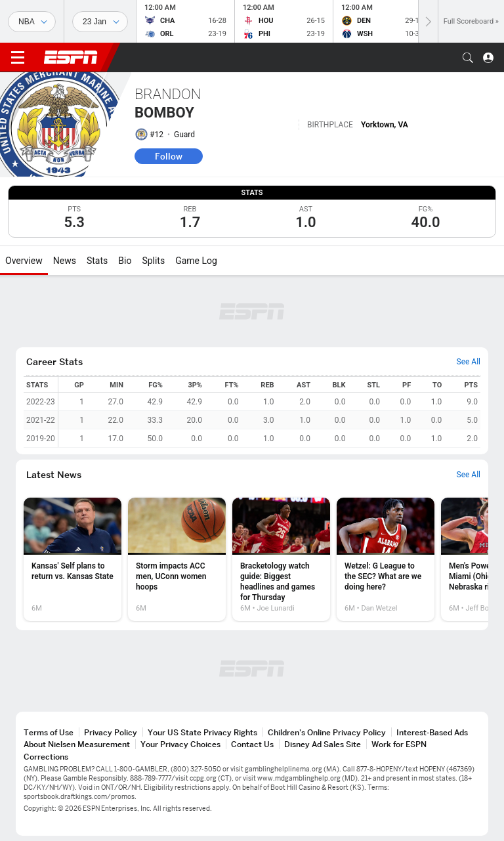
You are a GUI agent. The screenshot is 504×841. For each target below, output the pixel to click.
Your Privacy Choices (180, 744)
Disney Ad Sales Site (323, 744)
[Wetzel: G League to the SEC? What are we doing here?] (386, 559)
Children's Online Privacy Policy (327, 732)
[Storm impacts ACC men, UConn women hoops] (177, 559)
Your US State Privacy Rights (202, 732)
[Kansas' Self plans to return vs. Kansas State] (73, 559)
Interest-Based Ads (432, 732)
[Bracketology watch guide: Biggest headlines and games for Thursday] (281, 559)
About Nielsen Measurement (77, 744)
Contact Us (252, 744)
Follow (169, 156)
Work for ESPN (399, 744)
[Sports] (32, 22)
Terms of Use (49, 732)
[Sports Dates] (100, 22)
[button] (468, 58)
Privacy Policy (111, 732)
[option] (73, 559)
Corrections (46, 757)
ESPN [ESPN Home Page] (71, 57)
